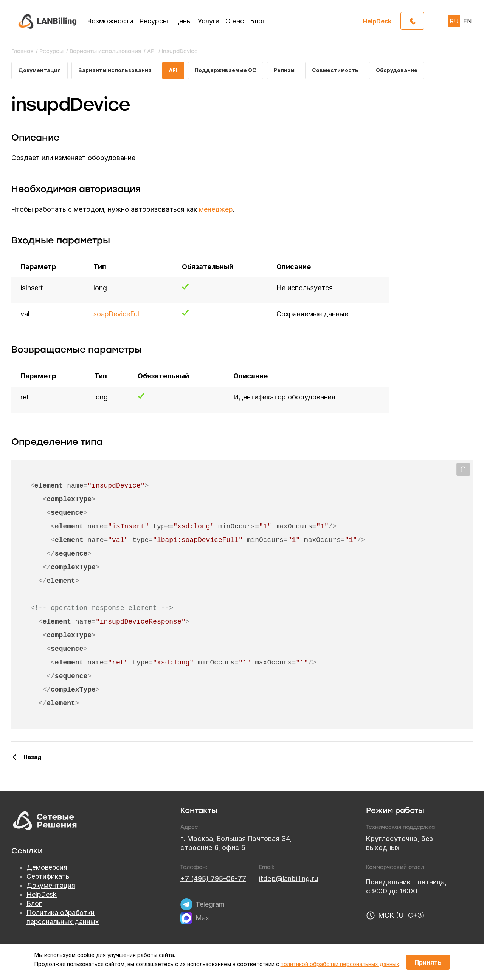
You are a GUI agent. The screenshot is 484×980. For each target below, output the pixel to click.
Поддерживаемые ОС (228, 70)
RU (454, 21)
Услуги (209, 21)
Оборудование (401, 70)
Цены (183, 21)
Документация (40, 70)
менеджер (216, 210)
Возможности (110, 21)
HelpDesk (377, 21)
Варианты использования (116, 70)
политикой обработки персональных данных (340, 964)
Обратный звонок (424, 19)
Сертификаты (49, 877)
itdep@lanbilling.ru (289, 879)
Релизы (288, 70)
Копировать (463, 470)
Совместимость (339, 70)
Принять (428, 962)
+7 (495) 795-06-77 (213, 879)
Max (202, 918)
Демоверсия (47, 868)
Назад (33, 757)
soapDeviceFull (117, 314)
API (175, 70)
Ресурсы (154, 21)
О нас (235, 21)
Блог (258, 21)
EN (468, 21)
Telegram (210, 905)
